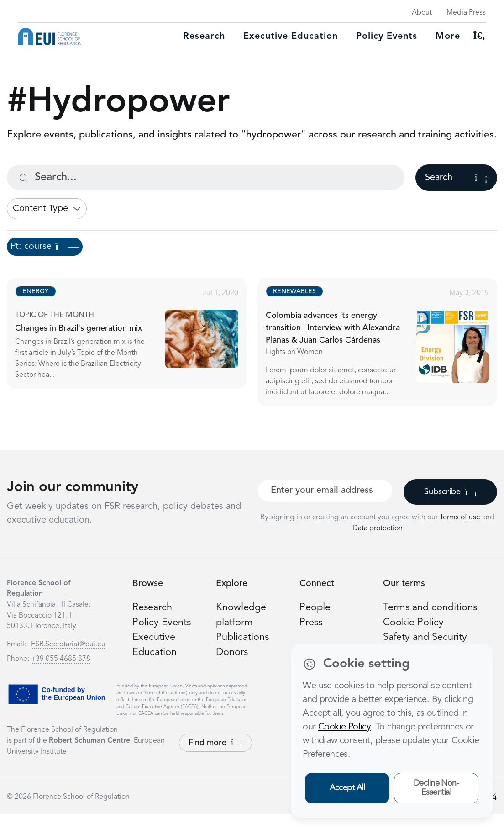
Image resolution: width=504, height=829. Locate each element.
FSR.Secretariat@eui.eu (68, 644)
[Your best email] (325, 491)
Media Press (466, 13)
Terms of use (461, 517)
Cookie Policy (413, 623)
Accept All (347, 788)
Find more (215, 743)
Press (311, 623)
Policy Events (387, 37)
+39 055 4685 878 (61, 659)
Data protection (378, 528)
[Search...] (206, 177)
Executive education (291, 37)
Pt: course (45, 247)
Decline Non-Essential (436, 788)
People (315, 607)
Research (204, 37)
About (422, 13)
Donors (232, 652)
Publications (242, 637)
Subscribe (450, 492)
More (448, 37)
